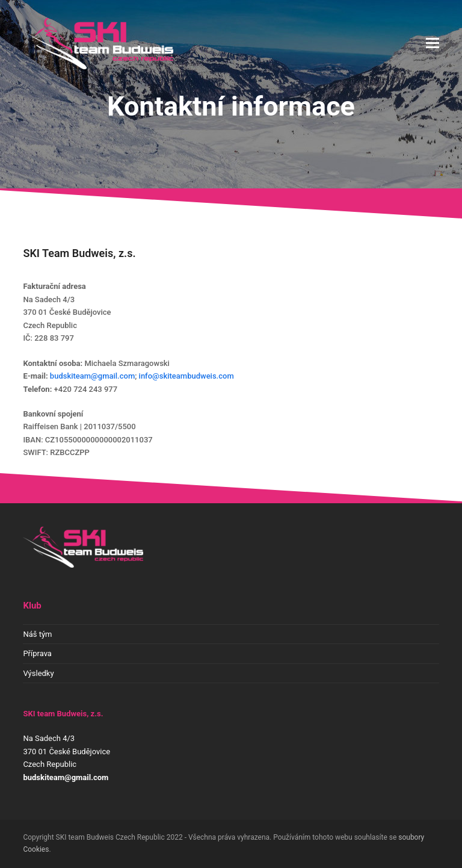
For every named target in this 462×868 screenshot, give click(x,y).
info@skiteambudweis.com (186, 376)
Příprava (37, 653)
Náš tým (37, 634)
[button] (433, 43)
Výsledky (38, 673)
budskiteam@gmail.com (92, 376)
